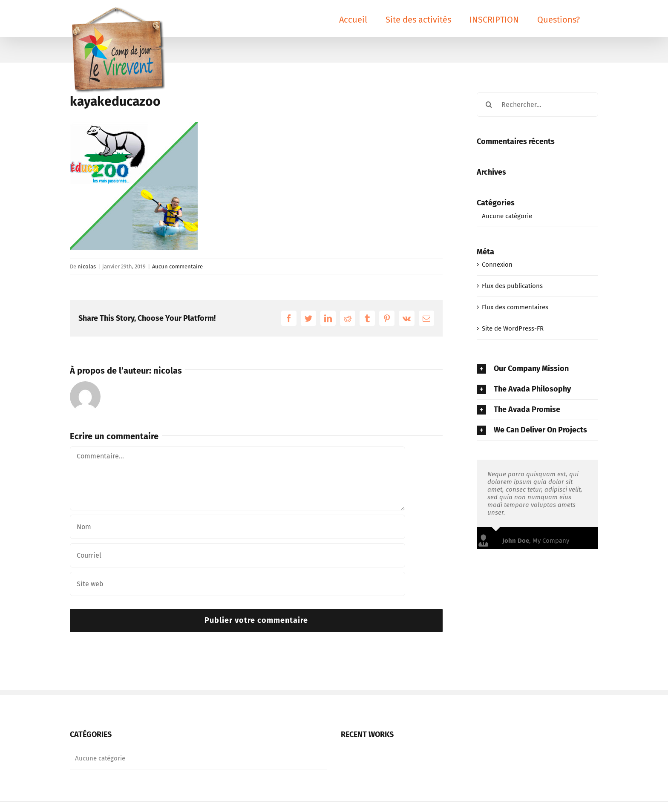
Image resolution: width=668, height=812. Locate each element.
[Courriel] (238, 555)
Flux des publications (512, 286)
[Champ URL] (238, 584)
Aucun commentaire (177, 266)
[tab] (537, 369)
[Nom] (238, 527)
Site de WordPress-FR (513, 328)
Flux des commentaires (515, 307)
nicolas (87, 266)
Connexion (497, 265)
